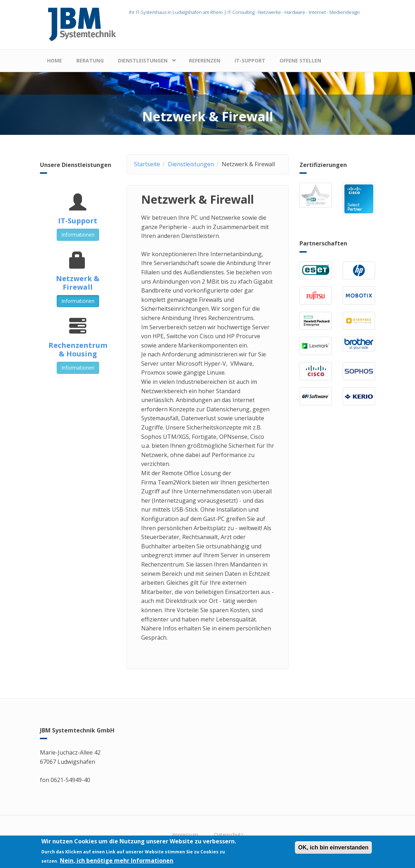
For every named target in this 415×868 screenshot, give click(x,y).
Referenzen (205, 60)
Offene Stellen (300, 60)
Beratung (90, 60)
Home (55, 60)
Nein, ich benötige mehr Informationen (117, 861)
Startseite (147, 164)
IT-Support (250, 60)
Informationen (78, 235)
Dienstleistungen (143, 60)
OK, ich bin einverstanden (333, 848)
